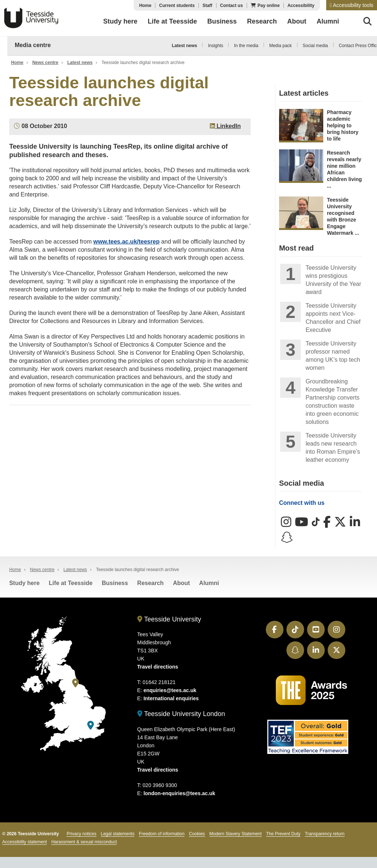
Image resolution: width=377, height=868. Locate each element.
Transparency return (325, 834)
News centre (45, 63)
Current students (177, 6)
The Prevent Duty (283, 834)
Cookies (197, 834)
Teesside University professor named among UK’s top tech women (333, 356)
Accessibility (301, 6)
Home (145, 6)
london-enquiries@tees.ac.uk (179, 793)
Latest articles (304, 93)
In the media (246, 46)
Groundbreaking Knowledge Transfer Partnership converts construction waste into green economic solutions (333, 402)
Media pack (280, 46)
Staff (207, 6)
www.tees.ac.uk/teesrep (126, 242)
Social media (315, 46)
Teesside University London (181, 714)
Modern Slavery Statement (236, 834)
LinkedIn (225, 126)
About (182, 583)
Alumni (209, 583)
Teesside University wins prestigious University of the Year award (333, 280)
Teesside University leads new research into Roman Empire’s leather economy (333, 448)
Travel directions (158, 667)
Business (115, 583)
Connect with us (302, 503)
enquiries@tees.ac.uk (170, 690)
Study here (24, 583)
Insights (216, 46)
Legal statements (118, 834)
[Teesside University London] (91, 725)
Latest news (185, 46)
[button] (352, 5)
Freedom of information (162, 834)
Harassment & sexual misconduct (84, 842)
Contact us (232, 6)
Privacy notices (82, 834)
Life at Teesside (71, 583)
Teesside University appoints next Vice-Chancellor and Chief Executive (333, 318)
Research (151, 583)
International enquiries (171, 698)
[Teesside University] (75, 683)
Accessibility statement (24, 842)
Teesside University (31, 18)
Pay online (269, 6)
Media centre (33, 45)
